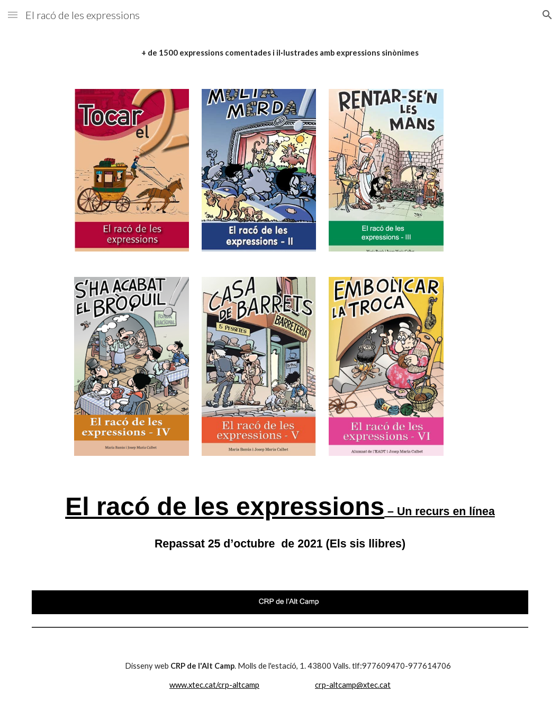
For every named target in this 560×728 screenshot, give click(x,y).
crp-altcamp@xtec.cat (353, 685)
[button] (13, 15)
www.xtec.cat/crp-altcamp (214, 685)
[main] (280, 53)
